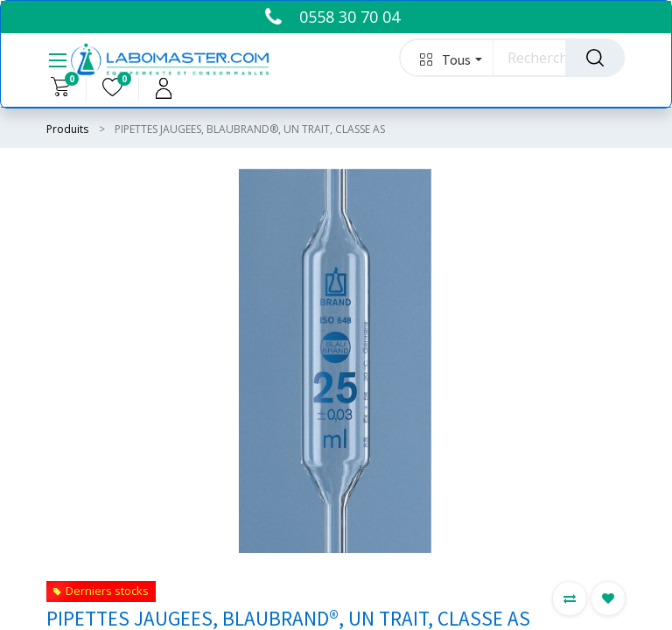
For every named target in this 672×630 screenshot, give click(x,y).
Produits (67, 129)
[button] (447, 58)
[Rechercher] (595, 58)
